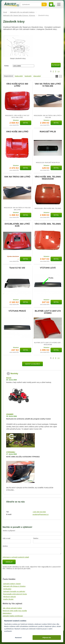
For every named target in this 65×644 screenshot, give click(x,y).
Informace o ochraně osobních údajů (16, 557)
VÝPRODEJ (11, 452)
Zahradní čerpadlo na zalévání (14, 591)
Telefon (36, 538)
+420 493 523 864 (39, 512)
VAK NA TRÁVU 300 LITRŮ (17, 177)
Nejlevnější (19, 76)
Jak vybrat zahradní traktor (12, 608)
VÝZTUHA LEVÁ (48, 268)
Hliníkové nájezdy (10, 597)
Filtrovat (56, 65)
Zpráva (5, 546)
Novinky (14, 374)
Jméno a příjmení (9, 531)
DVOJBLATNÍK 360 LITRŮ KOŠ (17, 225)
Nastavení (18, 638)
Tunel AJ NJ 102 (17, 268)
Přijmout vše (47, 638)
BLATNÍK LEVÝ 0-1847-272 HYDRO (48, 312)
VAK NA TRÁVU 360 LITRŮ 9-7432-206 (48, 85)
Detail (26, 123)
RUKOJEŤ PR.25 (48, 132)
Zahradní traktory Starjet (12, 584)
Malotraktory (7, 613)
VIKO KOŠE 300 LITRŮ (17, 132)
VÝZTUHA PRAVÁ (17, 311)
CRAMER (10, 414)
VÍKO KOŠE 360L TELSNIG (48, 224)
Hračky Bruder (8, 599)
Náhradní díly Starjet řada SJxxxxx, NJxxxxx (19, 15)
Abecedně (37, 76)
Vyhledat (44, 4)
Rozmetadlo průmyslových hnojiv (15, 594)
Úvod (5, 12)
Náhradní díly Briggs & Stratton (14, 586)
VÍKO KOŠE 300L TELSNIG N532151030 (48, 178)
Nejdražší (28, 76)
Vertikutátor (7, 589)
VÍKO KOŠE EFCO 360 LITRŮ (17, 85)
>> (59, 71)
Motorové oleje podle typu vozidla (15, 611)
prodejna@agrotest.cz (41, 514)
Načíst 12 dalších (32, 364)
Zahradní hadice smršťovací (13, 616)
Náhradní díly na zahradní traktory (22, 12)
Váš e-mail (6, 538)
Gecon (9, 378)
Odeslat (9, 562)
